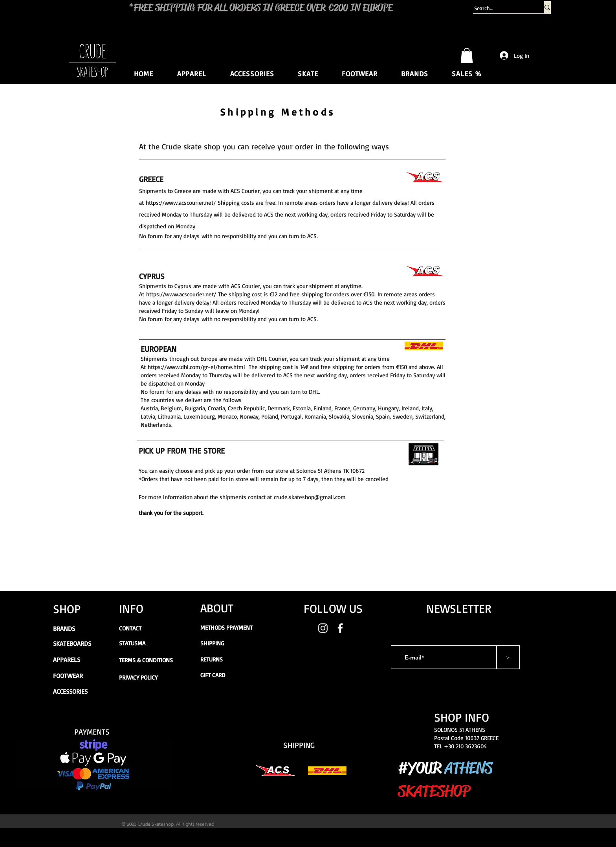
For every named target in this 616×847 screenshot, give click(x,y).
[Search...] (501, 8)
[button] (467, 55)
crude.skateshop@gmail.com (310, 497)
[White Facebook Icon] (340, 628)
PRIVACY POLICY (138, 677)
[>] (508, 657)
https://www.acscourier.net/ (181, 203)
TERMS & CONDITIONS (146, 660)
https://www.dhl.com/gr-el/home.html (196, 367)
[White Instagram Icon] (323, 628)
